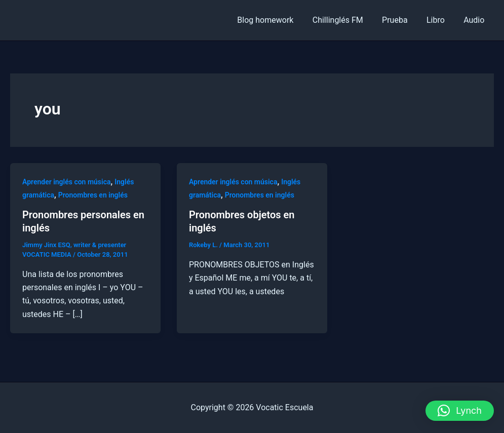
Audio (475, 20)
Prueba (401, 20)
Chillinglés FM (347, 20)
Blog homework (277, 20)
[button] (460, 411)
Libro (440, 20)
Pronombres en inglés (93, 195)
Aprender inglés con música (67, 182)
